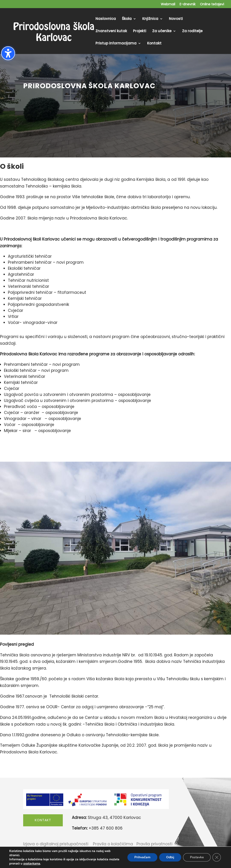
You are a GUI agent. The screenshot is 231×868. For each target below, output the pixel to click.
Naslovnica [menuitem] (106, 19)
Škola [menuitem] (127, 19)
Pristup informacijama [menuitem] (116, 44)
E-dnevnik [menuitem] (188, 5)
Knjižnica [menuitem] (150, 19)
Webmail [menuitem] (168, 5)
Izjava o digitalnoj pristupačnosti (56, 844)
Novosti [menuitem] (176, 19)
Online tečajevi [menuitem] (212, 5)
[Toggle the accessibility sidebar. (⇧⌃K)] (8, 53)
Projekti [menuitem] (140, 31)
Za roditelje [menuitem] (192, 31)
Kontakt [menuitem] (154, 44)
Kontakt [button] (43, 820)
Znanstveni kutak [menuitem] (111, 31)
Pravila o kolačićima (113, 844)
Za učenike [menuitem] (162, 31)
